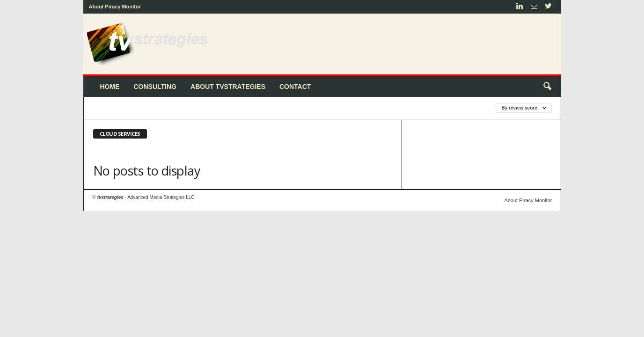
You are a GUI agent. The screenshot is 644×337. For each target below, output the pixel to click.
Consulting (155, 87)
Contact (295, 87)
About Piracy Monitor (115, 7)
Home (110, 87)
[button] (547, 87)
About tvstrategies (228, 87)
